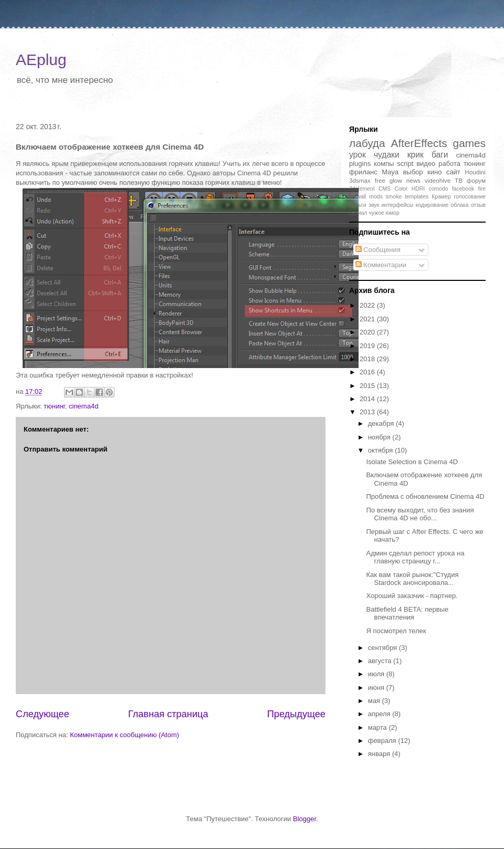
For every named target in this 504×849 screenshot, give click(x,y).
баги (440, 155)
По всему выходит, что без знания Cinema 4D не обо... (420, 514)
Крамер (441, 197)
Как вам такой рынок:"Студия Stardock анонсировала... (412, 579)
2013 (368, 412)
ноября (380, 437)
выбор (413, 172)
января (380, 754)
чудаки (387, 155)
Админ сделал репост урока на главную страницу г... (415, 557)
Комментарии (381, 265)
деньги (358, 205)
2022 (368, 305)
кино (434, 172)
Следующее (43, 714)
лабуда (367, 143)
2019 (368, 346)
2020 (368, 332)
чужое (376, 213)
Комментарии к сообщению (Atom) (124, 735)
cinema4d (83, 406)
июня (377, 688)
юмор (392, 213)
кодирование (432, 205)
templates (417, 197)
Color (401, 189)
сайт (453, 172)
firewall (358, 197)
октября (381, 450)
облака (460, 205)
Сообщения (378, 250)
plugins (360, 164)
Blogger (304, 819)
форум (476, 180)
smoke (394, 197)
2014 (368, 399)
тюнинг (54, 406)
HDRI (418, 189)
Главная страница (168, 714)
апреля (380, 714)
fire (482, 189)
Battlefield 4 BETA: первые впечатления (407, 614)
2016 (368, 372)
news (413, 180)
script (405, 164)
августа (381, 661)
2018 (368, 359)
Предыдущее (296, 714)
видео (426, 164)
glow (396, 180)
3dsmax (360, 180)
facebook (463, 189)
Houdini (475, 172)
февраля (383, 741)
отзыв (478, 205)
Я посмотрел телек (396, 631)
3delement (362, 189)
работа (449, 164)
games (469, 143)
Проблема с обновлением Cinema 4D (425, 496)
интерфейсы (398, 205)
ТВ (459, 180)
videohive (438, 180)
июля (377, 674)
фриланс (363, 172)
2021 (368, 319)
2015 (368, 386)
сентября (384, 648)
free (380, 180)
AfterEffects (419, 143)
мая (375, 701)
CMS (385, 189)
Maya (390, 172)
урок (358, 155)
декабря (382, 423)
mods (376, 197)
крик (416, 155)
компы (384, 164)
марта (379, 727)
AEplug (41, 60)
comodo (439, 189)
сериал (358, 213)
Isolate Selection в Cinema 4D (412, 462)
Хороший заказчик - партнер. (412, 596)
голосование (470, 197)
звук (374, 205)
